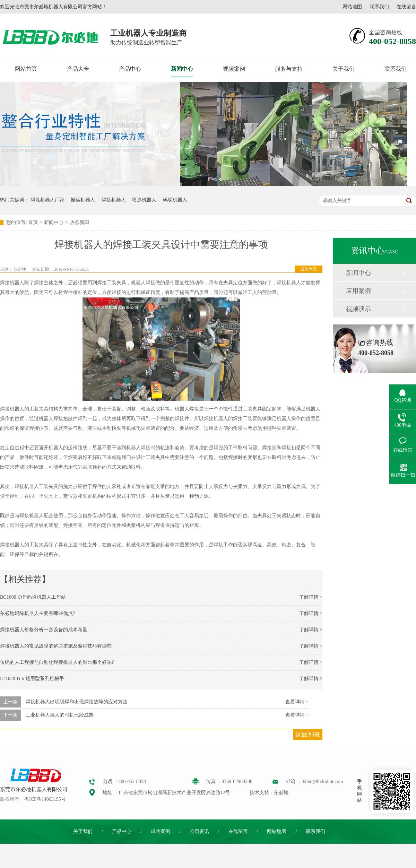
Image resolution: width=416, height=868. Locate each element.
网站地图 (352, 7)
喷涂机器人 (144, 200)
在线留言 (406, 7)
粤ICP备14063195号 (45, 799)
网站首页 (26, 69)
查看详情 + (297, 702)
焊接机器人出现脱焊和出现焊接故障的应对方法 (77, 702)
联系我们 (379, 7)
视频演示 (358, 309)
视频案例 (234, 69)
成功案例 (161, 831)
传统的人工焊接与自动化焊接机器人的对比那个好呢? (57, 662)
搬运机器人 (83, 200)
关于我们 (344, 69)
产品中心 (130, 69)
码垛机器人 (175, 200)
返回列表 (309, 269)
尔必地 (20, 269)
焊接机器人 (114, 200)
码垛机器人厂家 (47, 200)
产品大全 (78, 69)
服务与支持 (289, 69)
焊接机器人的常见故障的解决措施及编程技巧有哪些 (56, 646)
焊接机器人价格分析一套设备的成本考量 (44, 630)
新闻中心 (182, 69)
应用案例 (358, 291)
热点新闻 (79, 222)
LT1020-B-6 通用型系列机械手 (32, 679)
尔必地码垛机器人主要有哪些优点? (37, 613)
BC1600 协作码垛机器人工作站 (33, 597)
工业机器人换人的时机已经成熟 (60, 715)
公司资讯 (199, 831)
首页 (33, 222)
